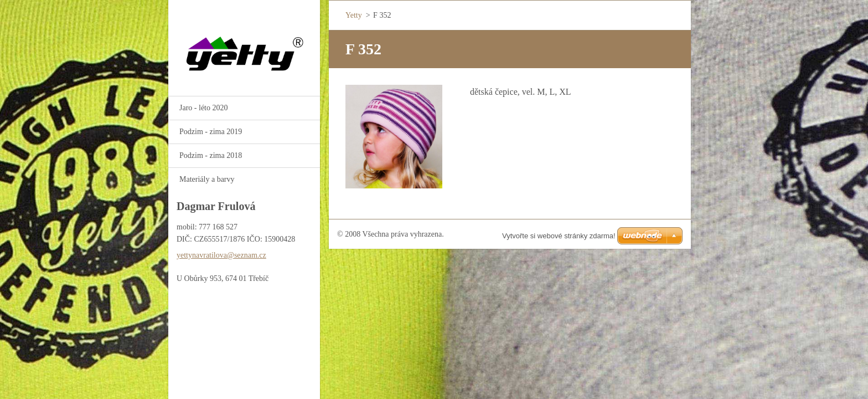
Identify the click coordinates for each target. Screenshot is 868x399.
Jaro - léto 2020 (203, 108)
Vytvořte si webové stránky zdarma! (559, 236)
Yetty (354, 15)
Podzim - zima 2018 (211, 155)
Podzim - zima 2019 (211, 132)
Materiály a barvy (207, 179)
